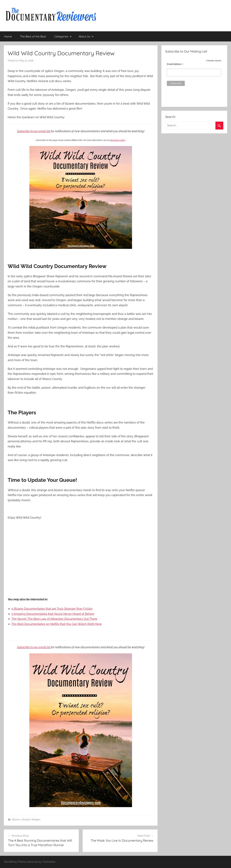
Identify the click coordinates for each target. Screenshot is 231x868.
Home (8, 36)
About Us (86, 36)
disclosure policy (118, 140)
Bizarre (16, 819)
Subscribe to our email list (34, 131)
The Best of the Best (33, 36)
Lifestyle (26, 819)
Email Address (175, 64)
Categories (63, 36)
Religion (36, 819)
